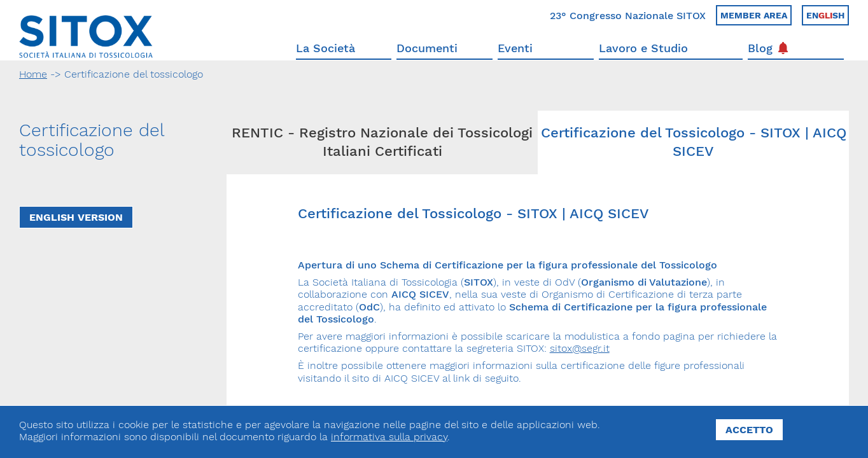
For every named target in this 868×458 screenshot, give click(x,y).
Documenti (427, 48)
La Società (325, 48)
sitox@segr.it (580, 348)
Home (33, 74)
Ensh (825, 15)
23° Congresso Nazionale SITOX (628, 16)
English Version (76, 217)
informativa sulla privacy (389, 437)
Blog (768, 48)
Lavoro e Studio (643, 48)
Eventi (515, 48)
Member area (754, 15)
